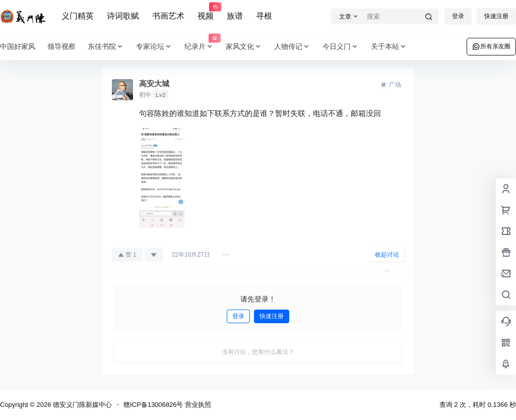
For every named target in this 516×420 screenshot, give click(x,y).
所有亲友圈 (491, 46)
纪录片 (202, 47)
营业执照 (198, 405)
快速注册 (496, 16)
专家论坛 (154, 47)
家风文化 (244, 47)
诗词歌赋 (123, 16)
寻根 (264, 16)
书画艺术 (168, 16)
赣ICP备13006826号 (153, 405)
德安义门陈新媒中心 (81, 405)
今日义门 (341, 47)
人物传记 (292, 47)
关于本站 (389, 47)
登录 (458, 16)
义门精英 (78, 16)
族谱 (235, 16)
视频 (206, 12)
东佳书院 (106, 47)
